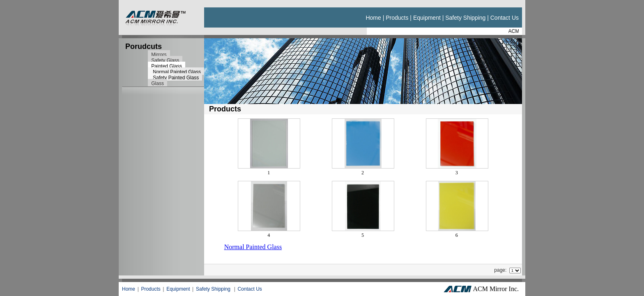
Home (373, 18)
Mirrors (159, 55)
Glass (158, 83)
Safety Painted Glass (176, 78)
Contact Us (250, 289)
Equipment (427, 18)
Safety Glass (165, 60)
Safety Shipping (465, 18)
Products (397, 18)
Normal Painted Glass (177, 72)
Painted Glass (167, 66)
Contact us (505, 18)
